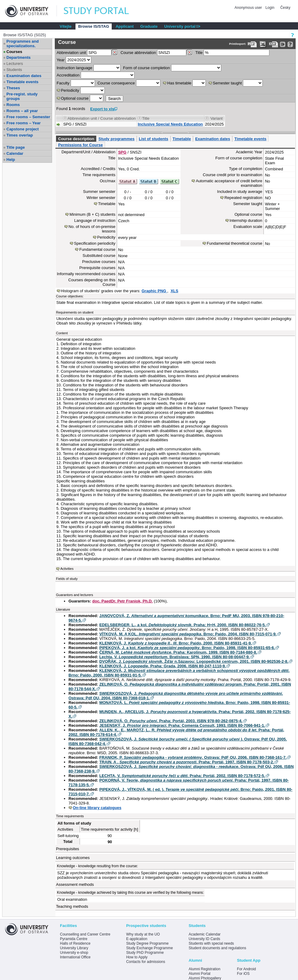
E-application (137, 939)
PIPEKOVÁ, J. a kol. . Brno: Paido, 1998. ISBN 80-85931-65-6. (187, 648)
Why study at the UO (143, 934)
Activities (67, 569)
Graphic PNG (154, 291)
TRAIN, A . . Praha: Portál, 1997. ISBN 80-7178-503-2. (187, 762)
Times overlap (20, 135)
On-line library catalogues (97, 808)
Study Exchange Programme (149, 948)
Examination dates (24, 76)
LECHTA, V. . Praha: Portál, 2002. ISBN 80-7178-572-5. (182, 776)
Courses (14, 52)
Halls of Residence (75, 943)
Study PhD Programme (145, 953)
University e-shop (74, 953)
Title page (16, 147)
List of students (154, 139)
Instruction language (74, 68)
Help (11, 160)
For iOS (243, 974)
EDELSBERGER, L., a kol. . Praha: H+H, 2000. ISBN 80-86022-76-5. (182, 625)
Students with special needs (211, 943)
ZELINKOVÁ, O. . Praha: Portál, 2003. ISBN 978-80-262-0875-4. (171, 721)
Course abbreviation (138, 53)
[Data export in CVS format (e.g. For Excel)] (273, 44)
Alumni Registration (205, 969)
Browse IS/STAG (94, 26)
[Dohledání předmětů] (189, 52)
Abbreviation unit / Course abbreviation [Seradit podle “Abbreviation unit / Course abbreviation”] (102, 118)
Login (270, 8)
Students (14, 70)
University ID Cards (204, 939)
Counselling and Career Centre (85, 934)
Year (61, 60)
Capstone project (23, 129)
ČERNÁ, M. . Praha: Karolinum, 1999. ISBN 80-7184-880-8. (178, 652)
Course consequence (116, 83)
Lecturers (15, 64)
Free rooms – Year (24, 123)
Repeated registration (243, 198)
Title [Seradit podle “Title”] (146, 118)
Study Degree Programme (147, 943)
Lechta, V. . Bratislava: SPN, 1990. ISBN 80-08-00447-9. (174, 657)
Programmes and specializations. (23, 44)
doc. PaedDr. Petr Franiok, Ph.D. (123, 601)
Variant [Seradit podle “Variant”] (216, 118)
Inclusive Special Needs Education (170, 124)
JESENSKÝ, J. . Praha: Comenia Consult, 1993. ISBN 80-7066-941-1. (182, 725)
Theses (13, 88)
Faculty (63, 83)
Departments (18, 57)
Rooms (13, 105)
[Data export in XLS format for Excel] (263, 44)
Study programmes (116, 139)
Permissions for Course (81, 145)
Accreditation (68, 75)
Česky (285, 8)
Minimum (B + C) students (92, 214)
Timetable (182, 139)
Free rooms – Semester (28, 117)
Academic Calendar (205, 934)
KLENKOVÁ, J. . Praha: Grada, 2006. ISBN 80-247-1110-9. (163, 666)
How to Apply (137, 957)
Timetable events (22, 82)
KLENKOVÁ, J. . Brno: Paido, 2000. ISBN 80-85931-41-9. (175, 643)
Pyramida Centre (74, 939)
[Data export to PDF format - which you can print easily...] (252, 44)
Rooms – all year (22, 111)
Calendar (15, 153)
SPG (122, 152)
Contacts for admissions (145, 962)
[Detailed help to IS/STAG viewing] (290, 44)
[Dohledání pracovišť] (115, 52)
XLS (174, 291)
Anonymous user (249, 8)
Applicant (125, 26)
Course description (76, 139)
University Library (74, 948)
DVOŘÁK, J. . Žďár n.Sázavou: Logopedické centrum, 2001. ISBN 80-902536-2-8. (194, 661)
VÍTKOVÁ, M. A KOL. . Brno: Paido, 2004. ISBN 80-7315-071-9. (188, 634)
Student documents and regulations (217, 948)
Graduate (149, 26)
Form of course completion (146, 68)
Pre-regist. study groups (22, 96)
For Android (247, 969)
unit (71, 53)
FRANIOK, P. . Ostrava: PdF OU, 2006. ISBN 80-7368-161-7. (193, 757)
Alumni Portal (200, 974)
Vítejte (66, 26)
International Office (75, 957)
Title (199, 53)
